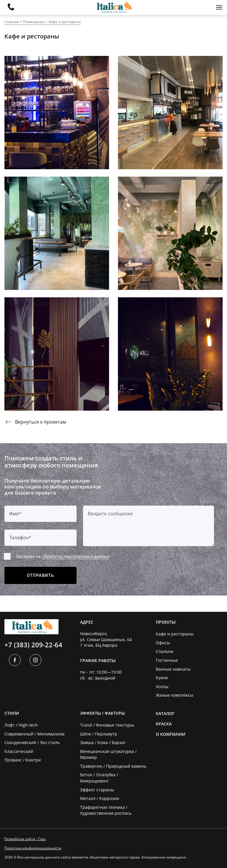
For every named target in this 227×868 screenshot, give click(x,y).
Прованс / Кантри (23, 760)
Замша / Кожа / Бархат (103, 742)
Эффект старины (97, 790)
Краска (164, 724)
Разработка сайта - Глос (25, 839)
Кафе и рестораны (65, 22)
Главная (12, 22)
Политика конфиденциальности (33, 848)
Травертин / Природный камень (113, 766)
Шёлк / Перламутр (99, 734)
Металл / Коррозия (100, 798)
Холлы (162, 687)
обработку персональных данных (76, 556)
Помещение (34, 22)
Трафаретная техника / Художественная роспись (106, 810)
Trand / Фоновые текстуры (107, 725)
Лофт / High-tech (21, 725)
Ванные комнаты (173, 669)
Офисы (163, 643)
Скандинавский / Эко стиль (32, 742)
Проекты (166, 622)
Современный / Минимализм (34, 734)
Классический (19, 751)
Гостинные (167, 660)
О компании (171, 734)
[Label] (149, 526)
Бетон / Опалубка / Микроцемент (99, 778)
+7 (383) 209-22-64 (33, 645)
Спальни (165, 651)
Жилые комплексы (175, 695)
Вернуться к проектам (35, 422)
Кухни (162, 678)
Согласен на (63, 557)
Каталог (165, 713)
